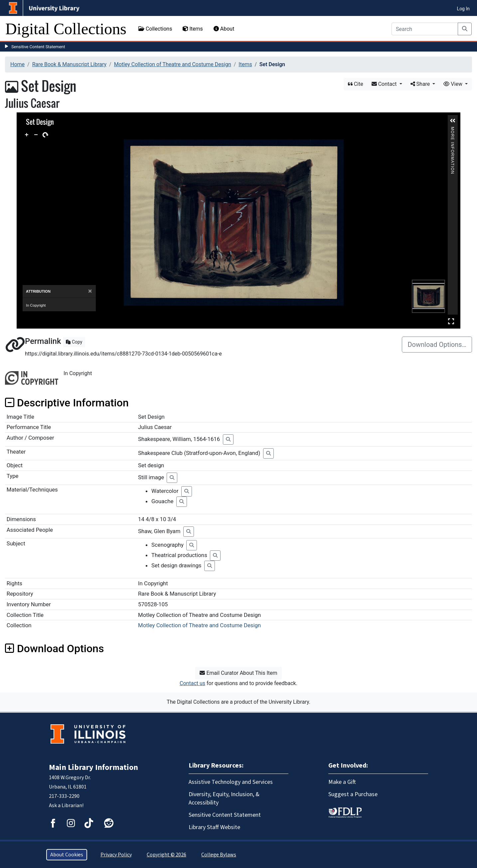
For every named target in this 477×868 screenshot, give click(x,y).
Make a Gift (342, 782)
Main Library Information (93, 767)
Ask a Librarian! (66, 805)
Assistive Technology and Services (231, 782)
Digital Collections (66, 29)
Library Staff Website (214, 827)
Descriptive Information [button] (67, 403)
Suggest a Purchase (353, 794)
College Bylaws (219, 855)
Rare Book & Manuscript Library (69, 64)
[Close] (90, 291)
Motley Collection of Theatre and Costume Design (173, 64)
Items (193, 29)
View (454, 84)
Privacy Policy (116, 855)
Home (17, 64)
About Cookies (67, 855)
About (224, 29)
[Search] (425, 29)
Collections (155, 29)
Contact (385, 84)
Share (421, 84)
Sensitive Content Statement (38, 47)
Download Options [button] (54, 649)
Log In (463, 9)
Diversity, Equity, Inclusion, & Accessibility (224, 798)
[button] (453, 121)
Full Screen (451, 321)
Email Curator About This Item (238, 673)
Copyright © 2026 (166, 855)
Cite (356, 84)
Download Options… (437, 345)
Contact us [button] (192, 683)
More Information (452, 130)
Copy (74, 342)
